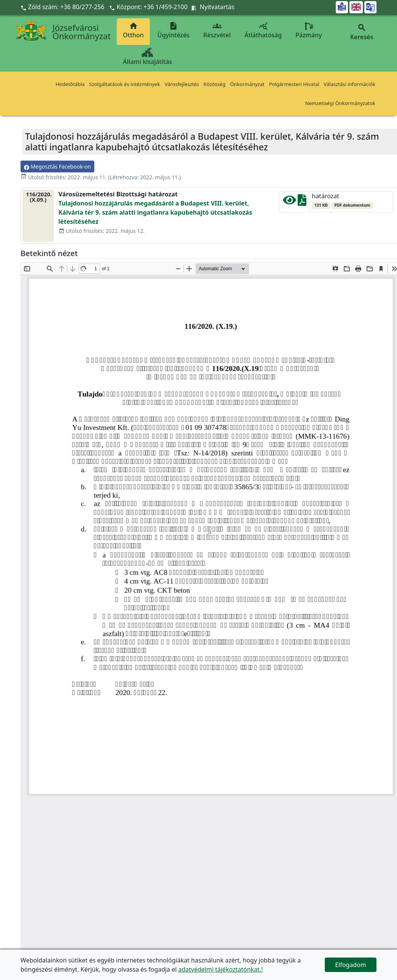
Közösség (214, 84)
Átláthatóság (263, 30)
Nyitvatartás (217, 7)
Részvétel (217, 30)
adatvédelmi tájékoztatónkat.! (221, 969)
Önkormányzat (247, 84)
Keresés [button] (362, 32)
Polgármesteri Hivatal (294, 84)
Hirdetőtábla (70, 84)
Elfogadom (351, 965)
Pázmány (309, 30)
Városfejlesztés (182, 84)
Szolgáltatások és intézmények (125, 84)
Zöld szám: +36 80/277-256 (63, 7)
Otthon (133, 30)
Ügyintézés (173, 30)
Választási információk (349, 84)
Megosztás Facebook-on (57, 167)
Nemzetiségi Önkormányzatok (340, 103)
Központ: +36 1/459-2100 (152, 7)
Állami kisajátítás (147, 57)
